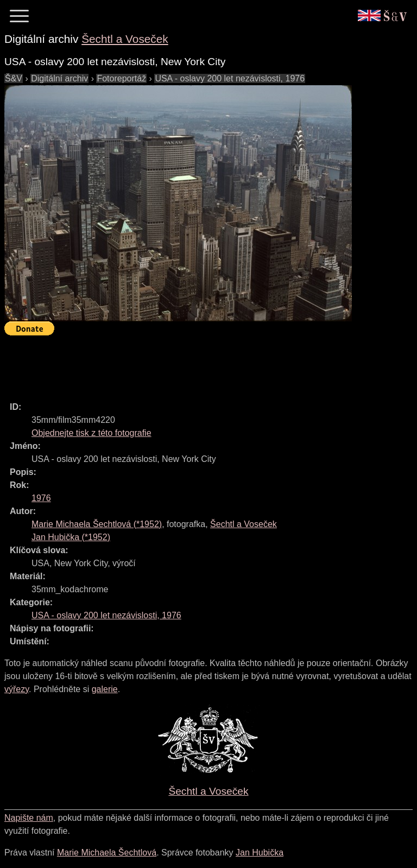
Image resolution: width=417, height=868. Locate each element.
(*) (97, 524)
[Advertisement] (202, 364)
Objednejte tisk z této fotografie (91, 433)
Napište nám (29, 818)
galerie (105, 689)
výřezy (17, 689)
